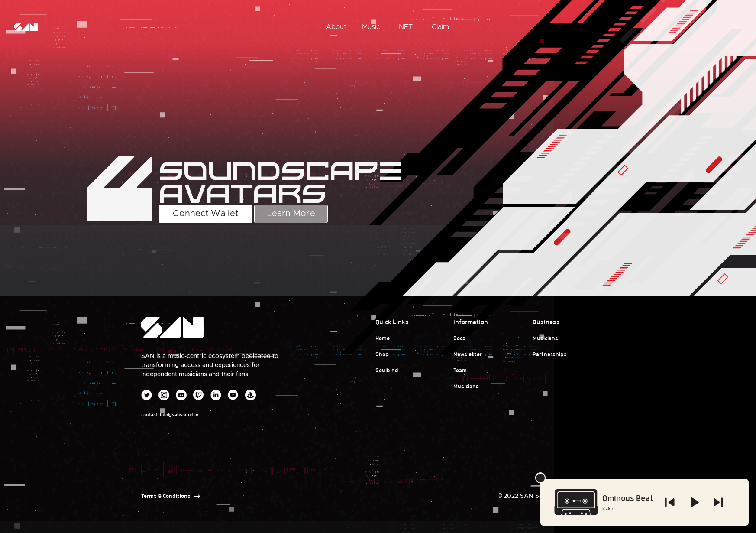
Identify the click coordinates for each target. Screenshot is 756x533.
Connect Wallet (205, 214)
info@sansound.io (179, 415)
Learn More (291, 214)
